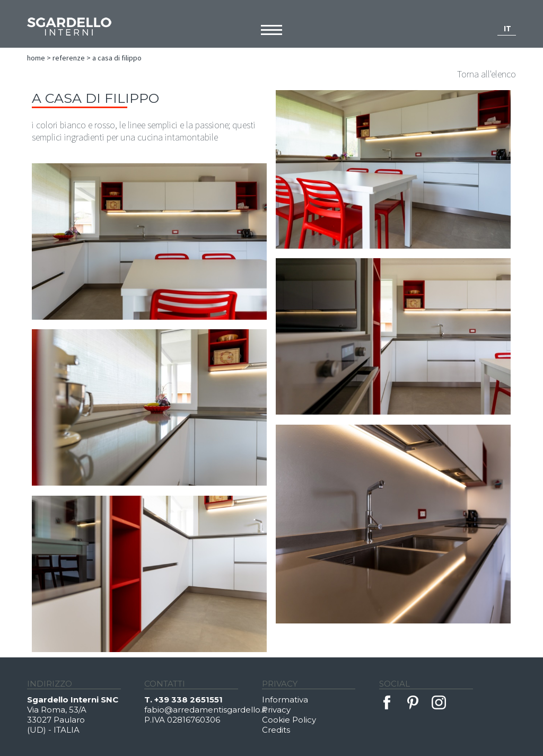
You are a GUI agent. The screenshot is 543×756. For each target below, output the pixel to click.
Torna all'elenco (487, 74)
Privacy (276, 710)
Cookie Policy (289, 720)
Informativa (285, 700)
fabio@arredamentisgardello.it (203, 710)
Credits (276, 730)
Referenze (69, 58)
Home (36, 58)
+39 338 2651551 (189, 700)
